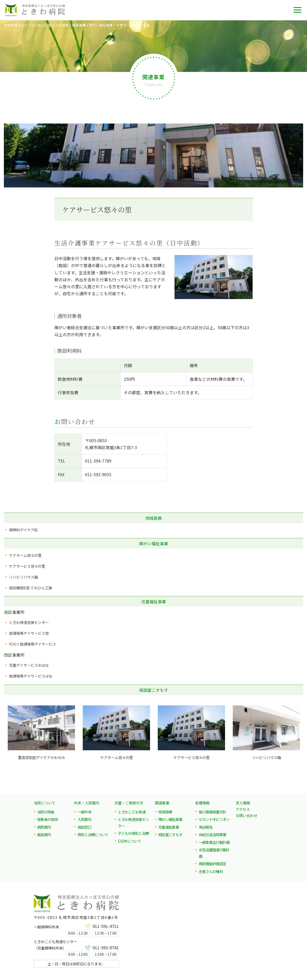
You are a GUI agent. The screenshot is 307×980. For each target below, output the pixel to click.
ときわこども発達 (132, 812)
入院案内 (84, 819)
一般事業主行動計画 (214, 842)
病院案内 (44, 827)
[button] (180, 277)
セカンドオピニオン (214, 819)
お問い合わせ (246, 815)
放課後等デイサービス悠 (29, 633)
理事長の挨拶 (47, 819)
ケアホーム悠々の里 (25, 555)
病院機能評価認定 (213, 864)
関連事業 (162, 803)
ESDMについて (130, 841)
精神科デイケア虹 (23, 530)
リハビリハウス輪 (23, 577)
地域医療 (154, 518)
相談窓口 (84, 827)
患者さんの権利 (211, 871)
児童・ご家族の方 (129, 803)
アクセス (243, 809)
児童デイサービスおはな (29, 665)
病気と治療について (93, 834)
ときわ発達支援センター (29, 622)
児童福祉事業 (154, 602)
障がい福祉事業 (154, 543)
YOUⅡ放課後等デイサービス (32, 644)
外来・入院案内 (87, 803)
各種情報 (202, 803)
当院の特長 (46, 812)
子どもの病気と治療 (133, 833)
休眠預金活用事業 (213, 834)
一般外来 (84, 812)
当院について (45, 803)
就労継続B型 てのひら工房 (31, 588)
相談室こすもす (154, 690)
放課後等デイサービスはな (31, 676)
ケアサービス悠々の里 (27, 566)
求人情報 (243, 803)
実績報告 (206, 827)
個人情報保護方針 (213, 812)
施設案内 (44, 834)
